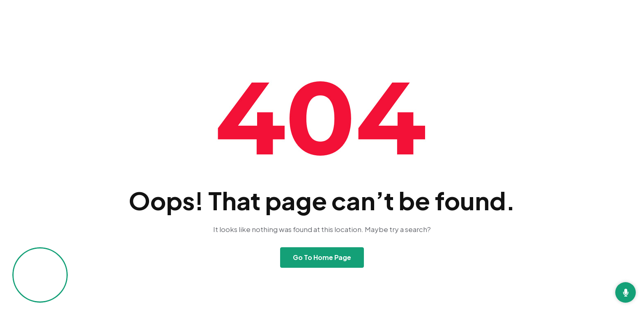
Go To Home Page (322, 257)
